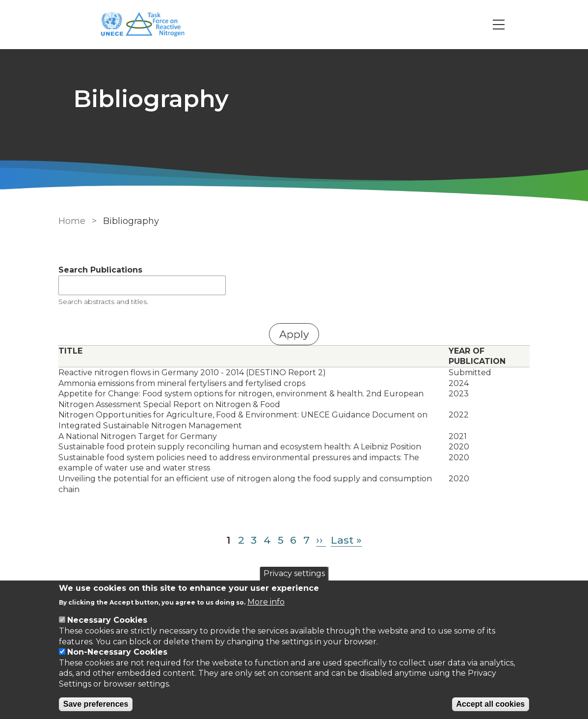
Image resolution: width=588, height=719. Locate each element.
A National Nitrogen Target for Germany (138, 436)
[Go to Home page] (148, 25)
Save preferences (96, 704)
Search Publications (100, 270)
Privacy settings (294, 573)
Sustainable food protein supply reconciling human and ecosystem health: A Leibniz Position (240, 447)
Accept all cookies (491, 704)
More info (266, 602)
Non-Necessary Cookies (117, 652)
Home (72, 221)
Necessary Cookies (107, 620)
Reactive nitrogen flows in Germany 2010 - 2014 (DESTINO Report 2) (192, 373)
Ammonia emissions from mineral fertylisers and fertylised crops (182, 383)
